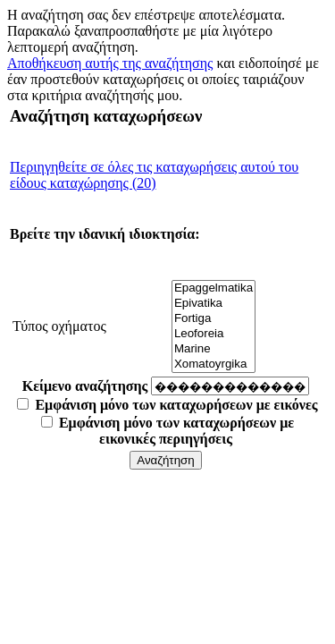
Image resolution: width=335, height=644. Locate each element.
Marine (214, 349)
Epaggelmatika (214, 288)
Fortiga (214, 319)
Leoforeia (214, 334)
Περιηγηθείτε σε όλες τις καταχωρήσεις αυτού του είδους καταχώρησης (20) (154, 175)
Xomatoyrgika (214, 364)
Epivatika (214, 304)
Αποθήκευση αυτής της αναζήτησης (110, 63)
